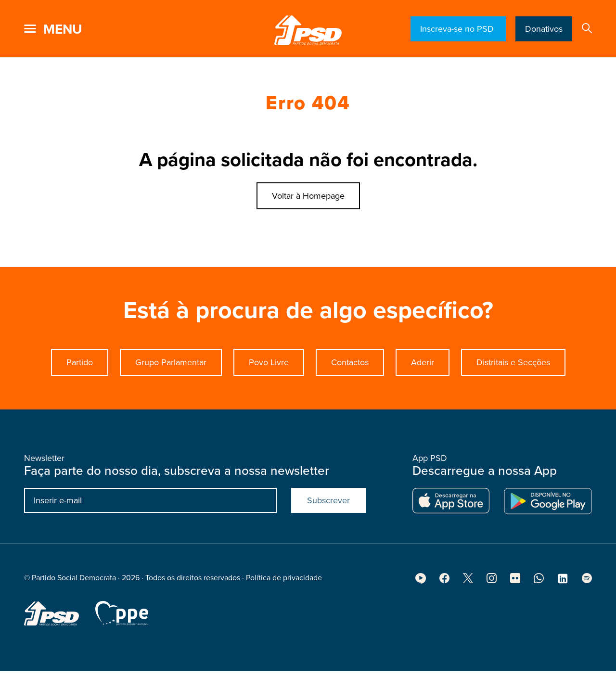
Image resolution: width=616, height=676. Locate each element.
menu (63, 29)
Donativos (544, 29)
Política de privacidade (284, 581)
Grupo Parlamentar (171, 362)
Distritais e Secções (513, 362)
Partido (80, 362)
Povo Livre (269, 362)
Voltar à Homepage (308, 196)
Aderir (423, 362)
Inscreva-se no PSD (458, 29)
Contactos (350, 362)
